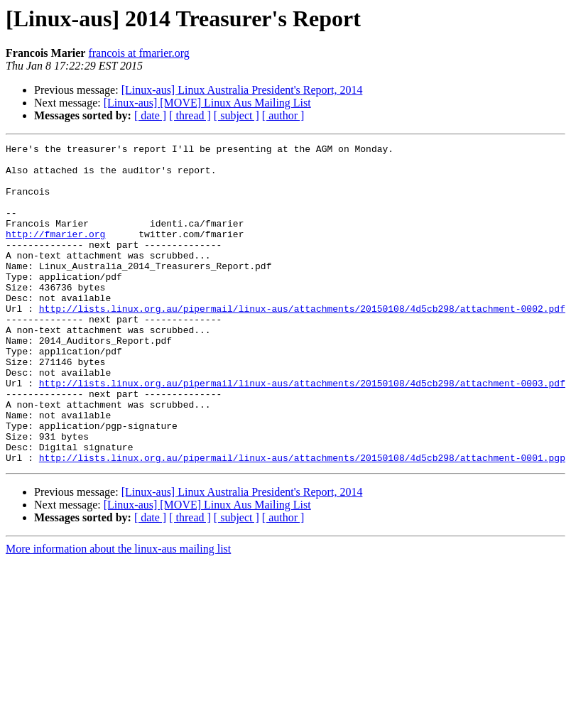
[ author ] (283, 115)
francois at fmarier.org (138, 53)
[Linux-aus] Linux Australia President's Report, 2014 (242, 90)
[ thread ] (190, 115)
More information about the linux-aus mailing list (118, 613)
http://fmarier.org (55, 253)
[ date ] (150, 115)
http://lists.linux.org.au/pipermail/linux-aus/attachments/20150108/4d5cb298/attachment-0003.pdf (302, 432)
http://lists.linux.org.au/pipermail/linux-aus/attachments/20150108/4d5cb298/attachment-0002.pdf (302, 342)
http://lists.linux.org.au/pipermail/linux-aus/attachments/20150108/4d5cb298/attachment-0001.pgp (302, 521)
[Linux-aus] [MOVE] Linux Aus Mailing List (207, 103)
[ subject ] (236, 115)
